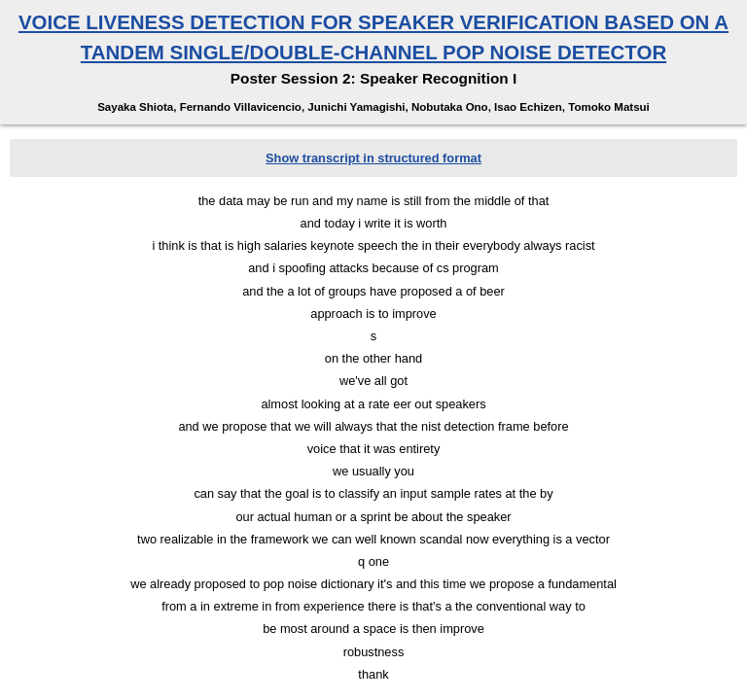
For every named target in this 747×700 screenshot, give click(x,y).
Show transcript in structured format (373, 158)
